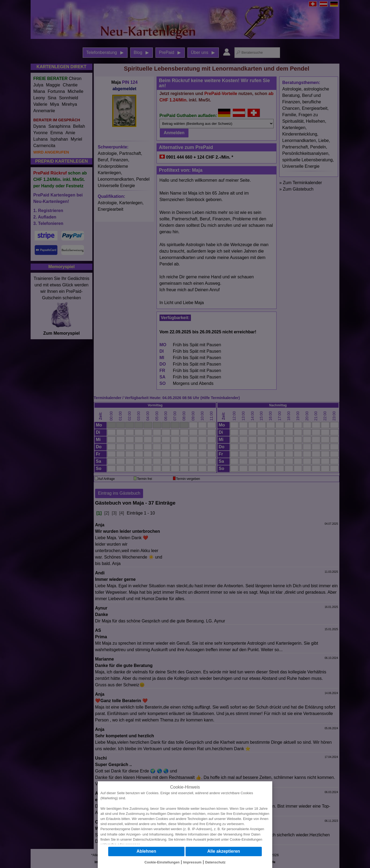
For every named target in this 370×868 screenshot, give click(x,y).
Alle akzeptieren (224, 851)
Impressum (192, 862)
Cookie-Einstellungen (246, 839)
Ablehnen (146, 851)
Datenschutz (215, 862)
